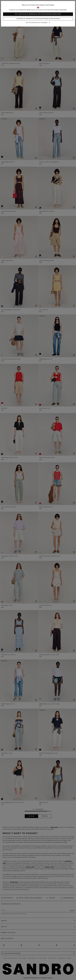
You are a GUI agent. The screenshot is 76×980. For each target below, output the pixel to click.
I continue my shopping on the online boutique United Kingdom (38, 19)
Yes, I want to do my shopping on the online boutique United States (38, 14)
